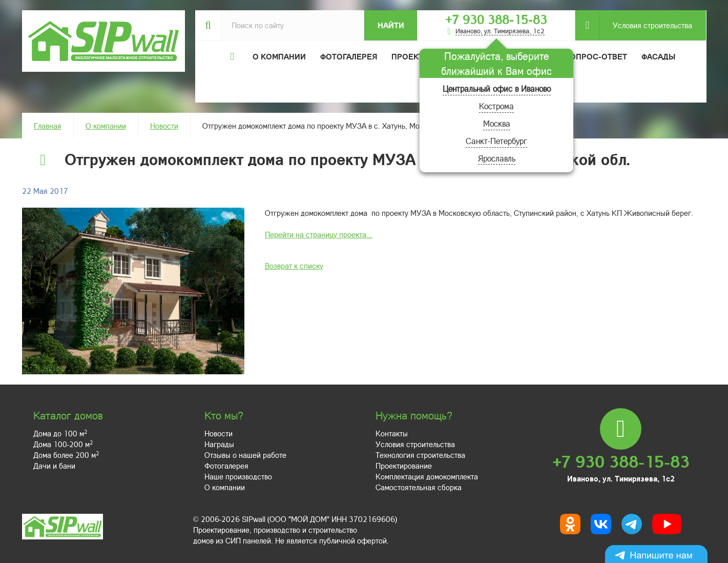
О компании (106, 126)
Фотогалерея (349, 56)
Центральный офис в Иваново (497, 88)
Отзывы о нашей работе (245, 455)
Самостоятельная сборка (419, 487)
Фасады (658, 56)
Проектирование (404, 466)
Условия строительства (646, 25)
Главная (48, 126)
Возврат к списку (294, 266)
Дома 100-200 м (63, 444)
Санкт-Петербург (496, 141)
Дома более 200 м (66, 455)
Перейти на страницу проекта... (319, 234)
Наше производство (238, 476)
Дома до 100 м (60, 433)
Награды (219, 444)
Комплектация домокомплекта (427, 476)
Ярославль (497, 158)
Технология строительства (420, 455)
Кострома (496, 106)
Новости (164, 126)
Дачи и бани (54, 466)
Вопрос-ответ (596, 56)
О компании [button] (279, 56)
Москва (497, 123)
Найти (391, 25)
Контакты (392, 433)
